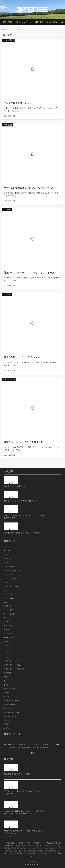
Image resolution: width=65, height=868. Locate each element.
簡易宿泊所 (8, 673)
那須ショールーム (10, 704)
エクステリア (9, 559)
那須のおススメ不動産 (12, 712)
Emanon (37, 864)
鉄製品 (6, 728)
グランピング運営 (10, 578)
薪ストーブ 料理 (10, 689)
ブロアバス (8, 606)
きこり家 (7, 563)
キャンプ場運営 (9, 567)
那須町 (6, 724)
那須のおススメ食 (10, 716)
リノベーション (9, 614)
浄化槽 (6, 657)
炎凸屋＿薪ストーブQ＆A (13, 665)
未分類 (6, 645)
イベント (7, 555)
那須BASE (8, 697)
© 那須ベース (32, 861)
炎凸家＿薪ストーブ (11, 661)
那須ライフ (8, 720)
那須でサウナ (9, 708)
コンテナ (7, 582)
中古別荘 (7, 622)
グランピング (9, 574)
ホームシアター (9, 610)
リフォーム (8, 618)
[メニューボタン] (61, 9)
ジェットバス (9, 594)
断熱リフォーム (9, 637)
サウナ (6, 590)
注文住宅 (7, 653)
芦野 (6, 677)
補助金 (6, 693)
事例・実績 (8, 626)
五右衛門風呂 (9, 634)
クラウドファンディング (12, 571)
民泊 (6, 649)
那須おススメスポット (12, 701)
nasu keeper (8, 547)
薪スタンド (8, 685)
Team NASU (8, 551)
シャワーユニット (10, 598)
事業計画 (7, 630)
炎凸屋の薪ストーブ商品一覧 (14, 669)
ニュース (7, 602)
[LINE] (32, 753)
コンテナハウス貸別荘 (12, 586)
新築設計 (7, 641)
